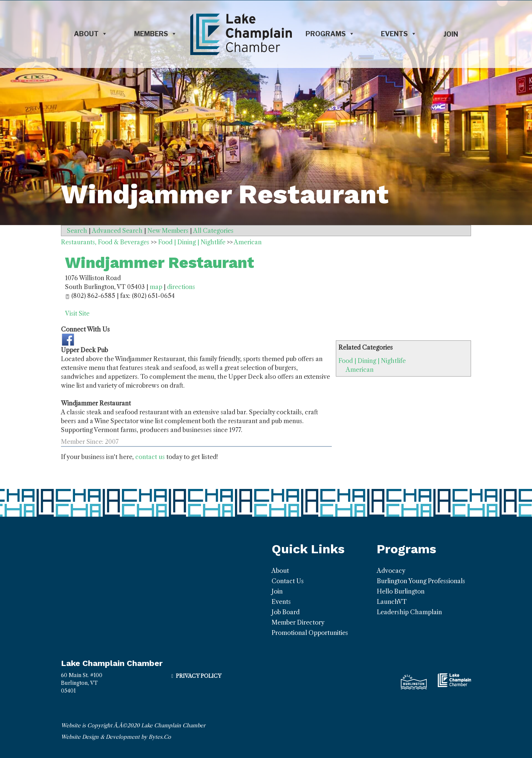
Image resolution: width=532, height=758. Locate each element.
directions (181, 287)
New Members (168, 231)
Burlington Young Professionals (421, 581)
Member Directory (298, 622)
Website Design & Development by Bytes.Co (116, 737)
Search (77, 231)
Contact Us (288, 581)
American (360, 370)
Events (399, 34)
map (156, 287)
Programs (330, 34)
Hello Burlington (401, 591)
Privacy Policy (199, 676)
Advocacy (391, 571)
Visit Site (77, 313)
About (91, 34)
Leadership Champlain (409, 612)
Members (156, 34)
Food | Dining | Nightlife (372, 361)
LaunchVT (392, 602)
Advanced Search (117, 231)
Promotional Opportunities (310, 633)
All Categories (213, 231)
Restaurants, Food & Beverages (105, 242)
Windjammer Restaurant (160, 263)
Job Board (286, 612)
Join (451, 34)
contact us (150, 457)
